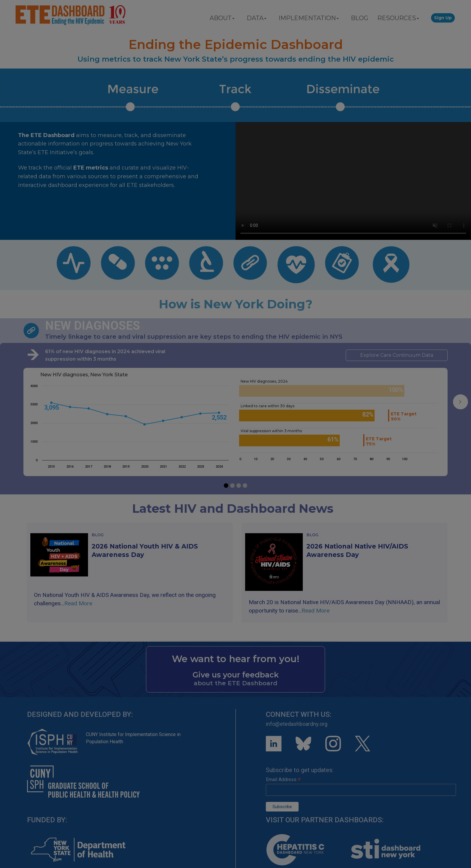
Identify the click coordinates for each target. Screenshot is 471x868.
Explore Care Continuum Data (397, 355)
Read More (78, 603)
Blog (98, 535)
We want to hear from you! (236, 659)
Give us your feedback (236, 675)
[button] (226, 486)
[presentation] (460, 402)
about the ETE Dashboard (235, 683)
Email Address (283, 779)
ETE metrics (91, 168)
